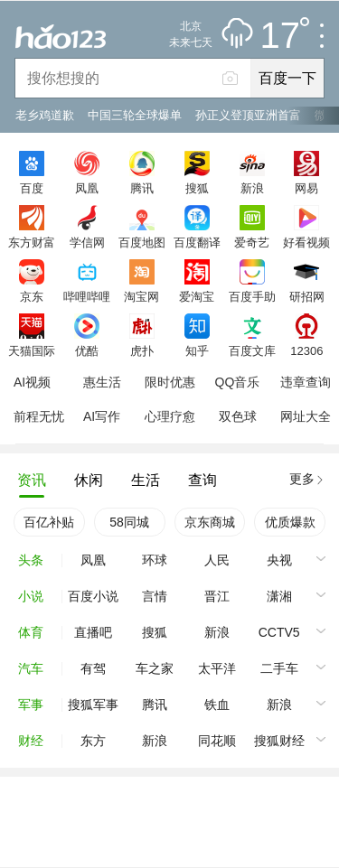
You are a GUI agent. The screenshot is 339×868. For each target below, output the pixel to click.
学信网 (87, 242)
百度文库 (252, 350)
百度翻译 (197, 242)
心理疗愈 (170, 416)
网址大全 (306, 416)
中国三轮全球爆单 (135, 115)
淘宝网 (141, 296)
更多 (302, 479)
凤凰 (87, 188)
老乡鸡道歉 (45, 115)
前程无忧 (39, 416)
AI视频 (32, 382)
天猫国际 (32, 350)
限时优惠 (170, 382)
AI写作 (102, 416)
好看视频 (306, 242)
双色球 (238, 416)
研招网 (307, 296)
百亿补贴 (49, 522)
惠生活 (102, 382)
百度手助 (252, 296)
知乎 (197, 350)
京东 (32, 296)
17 (285, 36)
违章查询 (306, 382)
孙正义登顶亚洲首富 (248, 115)
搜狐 (197, 188)
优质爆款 (290, 522)
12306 (306, 350)
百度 (32, 188)
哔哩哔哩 (87, 296)
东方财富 (32, 242)
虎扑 (142, 350)
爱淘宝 (197, 296)
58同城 (129, 522)
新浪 (252, 188)
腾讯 (142, 188)
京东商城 (210, 522)
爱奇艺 (252, 242)
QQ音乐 (238, 382)
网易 (306, 188)
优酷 (87, 350)
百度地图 (142, 242)
